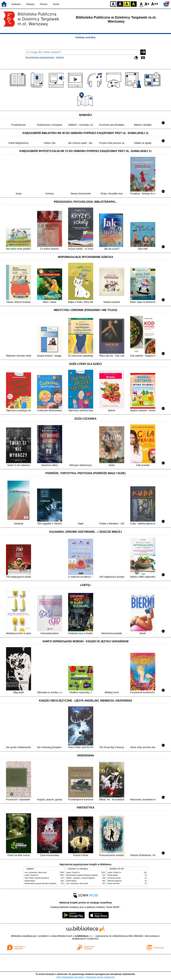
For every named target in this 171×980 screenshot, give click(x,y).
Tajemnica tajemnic (115, 881)
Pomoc (44, 4)
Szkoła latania (30, 881)
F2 (155, 4)
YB (127, 4)
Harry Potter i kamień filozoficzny (37, 878)
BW (120, 4)
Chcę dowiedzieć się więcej (70, 977)
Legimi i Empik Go (31, 875)
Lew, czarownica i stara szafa (35, 872)
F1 (147, 4)
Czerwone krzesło (114, 878)
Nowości (16, 4)
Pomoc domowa (113, 883)
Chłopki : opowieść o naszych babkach (80, 878)
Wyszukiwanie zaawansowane (40, 57)
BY (134, 4)
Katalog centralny (86, 37)
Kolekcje (60, 57)
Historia (30, 4)
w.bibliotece (83, 936)
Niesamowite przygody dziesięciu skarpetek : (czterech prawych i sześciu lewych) (55, 883)
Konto (56, 4)
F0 (141, 4)
